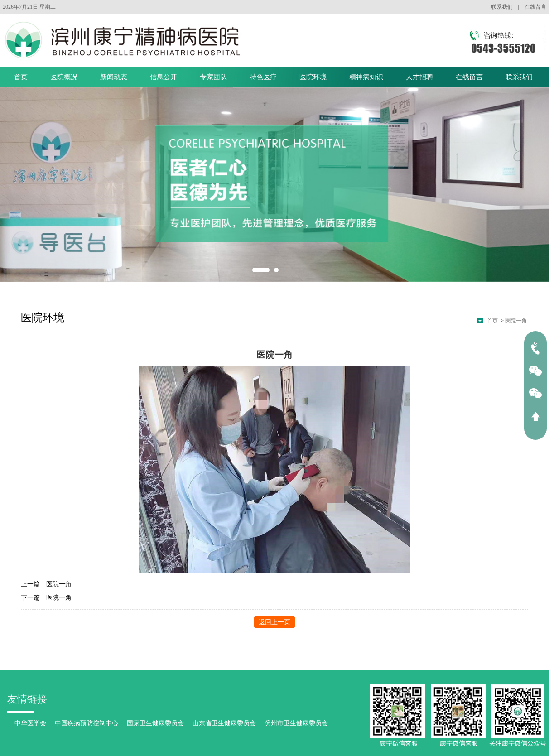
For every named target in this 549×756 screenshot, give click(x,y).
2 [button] (276, 270)
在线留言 (535, 7)
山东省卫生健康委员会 (224, 723)
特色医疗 (263, 77)
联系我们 (502, 7)
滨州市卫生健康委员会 (296, 723)
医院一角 (516, 321)
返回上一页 (274, 622)
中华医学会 (30, 723)
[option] (274, 185)
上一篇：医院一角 (46, 584)
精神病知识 (366, 77)
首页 (21, 77)
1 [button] (261, 270)
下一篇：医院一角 (46, 598)
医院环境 (313, 77)
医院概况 (64, 77)
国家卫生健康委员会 (155, 723)
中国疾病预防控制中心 (87, 723)
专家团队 (213, 77)
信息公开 (164, 77)
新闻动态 (114, 77)
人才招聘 (419, 77)
